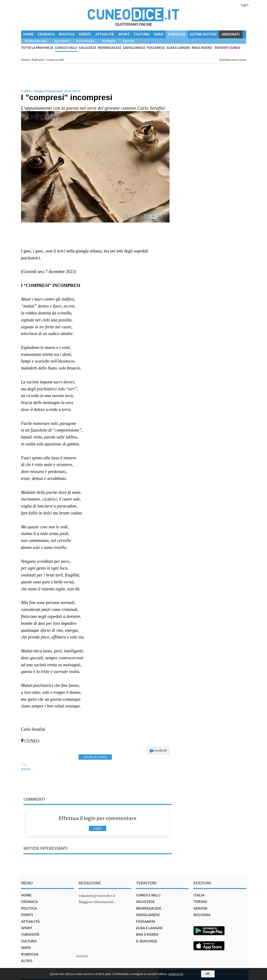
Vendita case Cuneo (233, 60)
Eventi (85, 34)
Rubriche (177, 34)
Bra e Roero (202, 48)
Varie (159, 34)
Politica (67, 34)
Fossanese (156, 48)
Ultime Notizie (203, 34)
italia (199, 895)
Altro (27, 961)
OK (208, 974)
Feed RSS (82, 956)
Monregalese (110, 48)
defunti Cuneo (227, 48)
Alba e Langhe (178, 48)
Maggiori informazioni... (97, 902)
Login (245, 5)
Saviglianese (134, 48)
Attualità (105, 34)
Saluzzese (88, 48)
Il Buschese (147, 941)
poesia (26, 769)
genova (200, 908)
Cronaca (46, 34)
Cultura (142, 34)
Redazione (90, 883)
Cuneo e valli (66, 48)
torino (200, 902)
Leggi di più (176, 974)
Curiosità (30, 934)
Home (28, 34)
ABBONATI (231, 34)
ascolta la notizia (95, 757)
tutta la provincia (37, 48)
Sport (124, 34)
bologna (202, 915)
